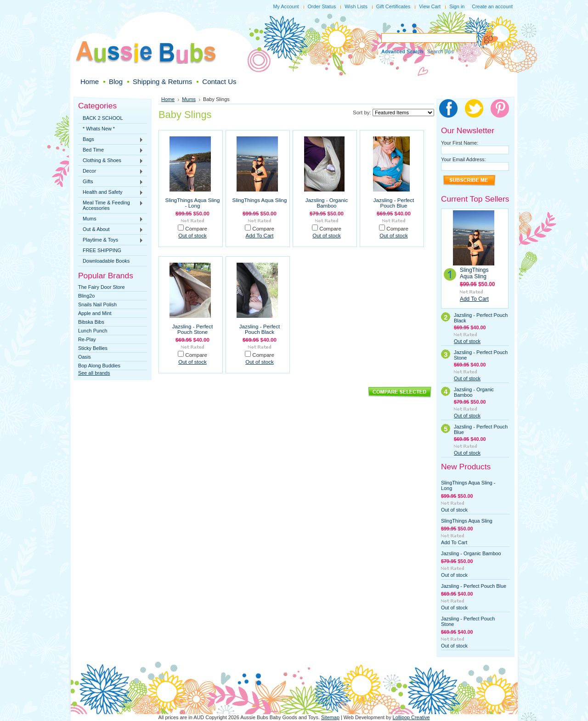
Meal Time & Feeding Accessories (111, 205)
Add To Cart (260, 236)
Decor (111, 171)
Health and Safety (111, 192)
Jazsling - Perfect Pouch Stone (193, 329)
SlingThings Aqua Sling (260, 200)
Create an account (492, 6)
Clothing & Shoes (111, 161)
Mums (111, 219)
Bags (111, 140)
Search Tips (440, 51)
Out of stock (192, 236)
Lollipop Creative (411, 717)
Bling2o (86, 296)
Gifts (111, 182)
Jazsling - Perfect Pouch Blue (394, 203)
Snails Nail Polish (97, 304)
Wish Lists (356, 6)
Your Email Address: (464, 159)
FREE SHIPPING (102, 250)
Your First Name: (460, 143)
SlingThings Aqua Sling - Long (193, 203)
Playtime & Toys (111, 240)
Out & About (111, 230)
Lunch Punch (93, 331)
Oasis (85, 357)
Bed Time (111, 150)
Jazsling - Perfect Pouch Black (260, 329)
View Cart (430, 6)
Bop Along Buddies (99, 366)
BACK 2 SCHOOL (103, 118)
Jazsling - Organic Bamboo (327, 203)
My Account (286, 6)
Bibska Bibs (91, 322)
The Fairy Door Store (102, 287)
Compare (196, 229)
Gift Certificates (393, 6)
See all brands (94, 373)
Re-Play (87, 339)
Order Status (322, 6)
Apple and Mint (95, 313)
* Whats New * (99, 129)
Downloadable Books (106, 261)
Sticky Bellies (93, 348)
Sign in (457, 6)
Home (168, 99)
